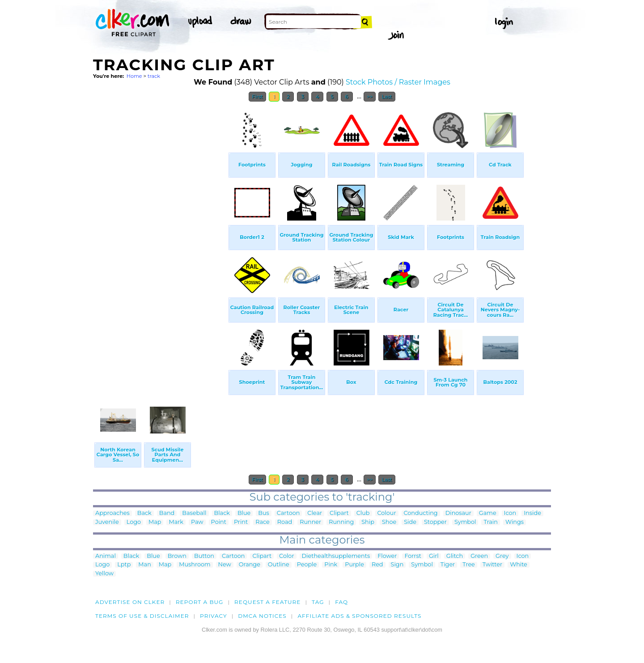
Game (488, 513)
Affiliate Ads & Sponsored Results (359, 616)
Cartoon (288, 513)
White (519, 565)
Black (222, 513)
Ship (368, 522)
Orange (250, 565)
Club (363, 513)
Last (387, 97)
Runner (310, 522)
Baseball (194, 513)
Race (263, 522)
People (307, 565)
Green (479, 556)
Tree (469, 565)
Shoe (389, 522)
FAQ (341, 602)
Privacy (214, 616)
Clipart (339, 513)
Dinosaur (458, 513)
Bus (264, 513)
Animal (106, 556)
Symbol (465, 522)
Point (219, 522)
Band (167, 513)
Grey (502, 556)
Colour (387, 513)
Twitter (492, 565)
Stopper (435, 522)
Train (490, 522)
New (225, 565)
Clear (315, 513)
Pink (331, 565)
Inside (532, 513)
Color (286, 556)
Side (410, 522)
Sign (397, 565)
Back (144, 513)
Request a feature (267, 602)
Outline (279, 565)
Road (285, 522)
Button (204, 556)
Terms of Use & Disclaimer (142, 616)
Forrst (413, 556)
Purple (354, 565)
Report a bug (200, 602)
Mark (176, 522)
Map (155, 522)
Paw (197, 522)
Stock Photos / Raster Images (398, 82)
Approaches (112, 513)
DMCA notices (262, 616)
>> (370, 97)
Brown (177, 556)
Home (134, 76)
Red (377, 565)
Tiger (448, 565)
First (257, 97)
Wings (515, 522)
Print (241, 522)
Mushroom (195, 565)
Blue (244, 513)
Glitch (455, 556)
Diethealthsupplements (336, 556)
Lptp (124, 565)
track (154, 76)
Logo (134, 522)
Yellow (104, 574)
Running (341, 522)
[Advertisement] (160, 241)
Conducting (421, 513)
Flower (387, 556)
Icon (510, 513)
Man (144, 565)
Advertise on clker (130, 602)
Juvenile (107, 522)
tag (318, 602)
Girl (434, 556)
